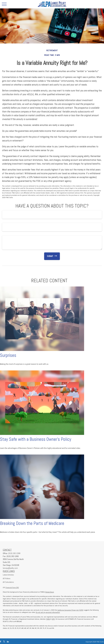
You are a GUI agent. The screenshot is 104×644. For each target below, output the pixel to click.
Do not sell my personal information (48, 612)
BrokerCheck (50, 592)
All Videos (7, 578)
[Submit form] (49, 256)
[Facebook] (1, 642)
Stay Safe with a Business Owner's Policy (36, 439)
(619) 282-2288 (14, 553)
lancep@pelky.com (10, 568)
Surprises (8, 355)
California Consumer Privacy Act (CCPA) (70, 610)
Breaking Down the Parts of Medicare (32, 523)
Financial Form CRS (12, 588)
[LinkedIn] (8, 642)
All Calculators (8, 582)
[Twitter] (4, 642)
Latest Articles (8, 575)
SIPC (53, 619)
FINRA (48, 619)
